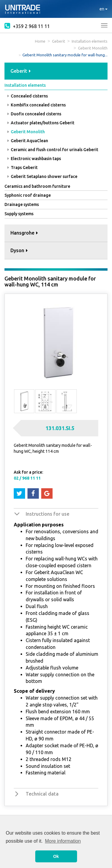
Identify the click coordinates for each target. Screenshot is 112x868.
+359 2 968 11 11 (27, 26)
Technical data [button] (42, 794)
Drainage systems (22, 204)
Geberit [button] (21, 71)
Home (40, 41)
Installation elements (90, 41)
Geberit (59, 41)
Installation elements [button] (25, 85)
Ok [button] (56, 856)
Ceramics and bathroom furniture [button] (37, 186)
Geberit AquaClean (28, 141)
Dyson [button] (19, 250)
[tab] (56, 71)
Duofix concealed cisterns (34, 114)
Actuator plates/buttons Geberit (41, 123)
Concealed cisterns (28, 96)
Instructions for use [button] (47, 514)
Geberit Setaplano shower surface (42, 176)
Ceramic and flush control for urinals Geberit (53, 150)
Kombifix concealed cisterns (37, 105)
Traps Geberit (23, 168)
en (103, 9)
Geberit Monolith (93, 48)
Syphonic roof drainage (28, 195)
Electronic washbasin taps (34, 159)
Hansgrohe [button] (24, 233)
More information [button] (63, 841)
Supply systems (19, 214)
